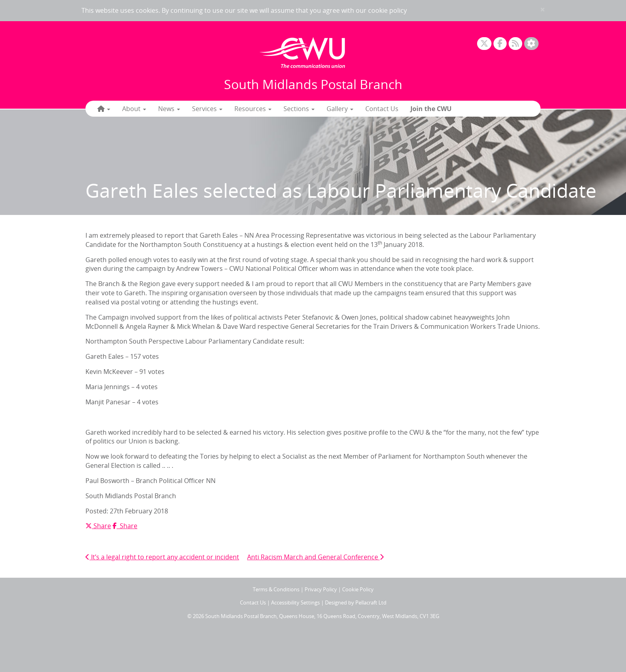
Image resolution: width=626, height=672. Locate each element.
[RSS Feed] (515, 44)
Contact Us (382, 109)
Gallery (340, 109)
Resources (253, 109)
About (134, 109)
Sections (299, 109)
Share (98, 526)
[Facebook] (500, 44)
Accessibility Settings (295, 602)
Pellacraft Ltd (371, 602)
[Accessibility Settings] (531, 44)
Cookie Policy (358, 589)
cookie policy (387, 10)
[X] (484, 44)
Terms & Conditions (276, 589)
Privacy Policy (321, 589)
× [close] (543, 9)
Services (207, 109)
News (169, 109)
